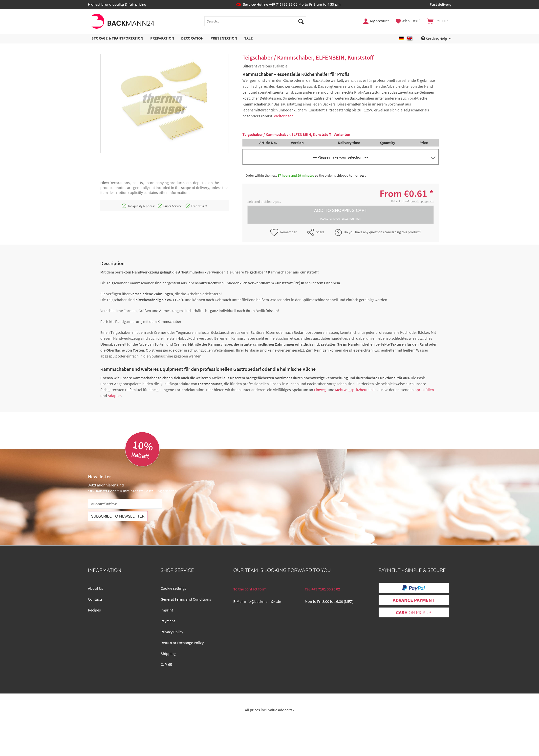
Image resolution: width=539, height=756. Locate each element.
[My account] (376, 21)
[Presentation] (224, 38)
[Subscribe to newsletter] (118, 516)
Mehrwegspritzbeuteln (354, 390)
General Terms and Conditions (186, 599)
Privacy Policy (172, 632)
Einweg (320, 390)
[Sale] (248, 38)
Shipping (168, 653)
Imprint (167, 610)
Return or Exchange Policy (182, 643)
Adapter (114, 396)
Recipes (94, 610)
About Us (96, 588)
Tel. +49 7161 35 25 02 (322, 589)
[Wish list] (408, 21)
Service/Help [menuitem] (434, 39)
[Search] (301, 21)
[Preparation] (162, 38)
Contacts (95, 599)
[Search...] (255, 21)
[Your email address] (125, 504)
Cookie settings (173, 588)
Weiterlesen (284, 116)
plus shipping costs (422, 201)
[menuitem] (255, 23)
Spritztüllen (424, 390)
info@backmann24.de (263, 601)
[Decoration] (192, 38)
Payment (168, 621)
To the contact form (250, 589)
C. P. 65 (166, 664)
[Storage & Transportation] (117, 38)
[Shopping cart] (438, 21)
